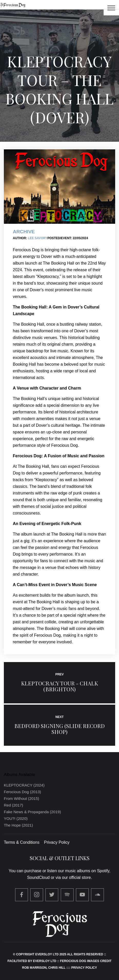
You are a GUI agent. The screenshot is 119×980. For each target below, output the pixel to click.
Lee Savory (38, 238)
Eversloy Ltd (45, 961)
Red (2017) (13, 805)
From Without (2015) (22, 798)
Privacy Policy (57, 842)
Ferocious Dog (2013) (22, 792)
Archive (24, 232)
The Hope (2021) (18, 825)
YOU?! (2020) (16, 818)
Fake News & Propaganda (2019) (32, 812)
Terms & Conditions (22, 842)
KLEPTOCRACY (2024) (24, 785)
